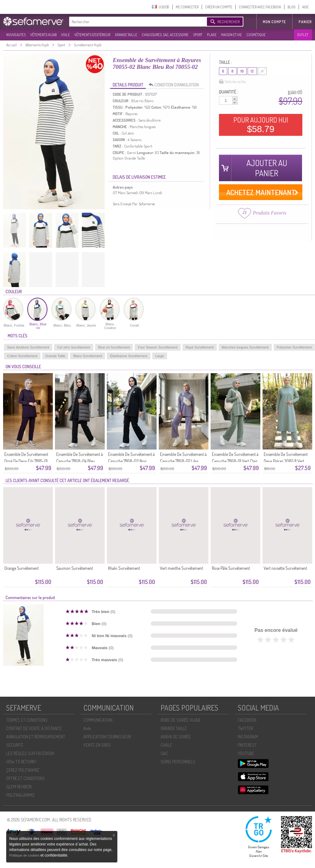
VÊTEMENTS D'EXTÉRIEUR (92, 35)
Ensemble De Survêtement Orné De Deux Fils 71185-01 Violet (26, 461)
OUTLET (303, 35)
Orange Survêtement (21, 568)
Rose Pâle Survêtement (231, 568)
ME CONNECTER (187, 7)
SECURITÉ (15, 745)
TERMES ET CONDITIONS (27, 720)
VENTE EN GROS (97, 745)
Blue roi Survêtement (114, 347)
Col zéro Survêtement (73, 347)
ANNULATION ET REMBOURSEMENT (36, 737)
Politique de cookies (25, 855)
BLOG (292, 7)
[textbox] (136, 22)
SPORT (198, 35)
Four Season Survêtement (157, 347)
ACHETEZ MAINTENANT (261, 192)
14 (262, 71)
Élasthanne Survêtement (128, 356)
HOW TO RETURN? (21, 762)
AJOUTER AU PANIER (267, 168)
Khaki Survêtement (124, 568)
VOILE (65, 35)
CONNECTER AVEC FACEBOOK (260, 7)
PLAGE (212, 35)
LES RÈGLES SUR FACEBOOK (30, 753)
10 (242, 71)
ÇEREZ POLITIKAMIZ (23, 770)
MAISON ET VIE (231, 35)
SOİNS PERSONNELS (178, 762)
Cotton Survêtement (22, 356)
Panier (305, 22)
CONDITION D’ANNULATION (175, 85)
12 (252, 71)
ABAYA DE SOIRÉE (176, 737)
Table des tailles (232, 82)
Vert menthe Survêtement (181, 568)
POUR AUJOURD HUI (261, 125)
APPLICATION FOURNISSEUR (107, 737)
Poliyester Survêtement (294, 347)
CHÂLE (166, 745)
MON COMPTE (274, 22)
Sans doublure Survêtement (28, 347)
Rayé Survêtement (200, 347)
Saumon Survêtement (75, 568)
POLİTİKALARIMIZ (20, 795)
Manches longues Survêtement (245, 347)
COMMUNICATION (98, 720)
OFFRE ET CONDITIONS (25, 778)
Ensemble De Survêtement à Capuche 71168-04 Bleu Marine (80, 461)
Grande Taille (55, 356)
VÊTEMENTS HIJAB (43, 35)
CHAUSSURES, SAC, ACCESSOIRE (165, 35)
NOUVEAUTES (16, 35)
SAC (164, 753)
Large (160, 356)
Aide (87, 728)
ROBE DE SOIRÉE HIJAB (180, 720)
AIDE (305, 7)
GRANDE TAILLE (126, 35)
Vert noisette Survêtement (285, 568)
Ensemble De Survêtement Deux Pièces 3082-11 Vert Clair (286, 461)
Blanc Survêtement (88, 356)
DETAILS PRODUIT (128, 85)
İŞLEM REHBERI (19, 787)
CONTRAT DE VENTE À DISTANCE (34, 728)
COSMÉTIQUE (256, 35)
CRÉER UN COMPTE (219, 7)
